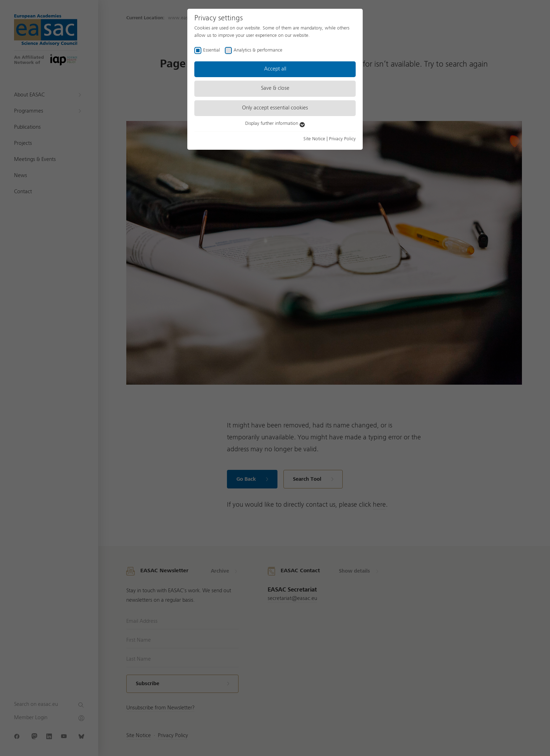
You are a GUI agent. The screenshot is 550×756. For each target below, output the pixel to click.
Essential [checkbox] (212, 50)
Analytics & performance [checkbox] (258, 50)
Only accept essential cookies (275, 108)
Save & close (275, 88)
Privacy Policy (342, 139)
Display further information (275, 123)
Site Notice (314, 139)
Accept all (275, 69)
